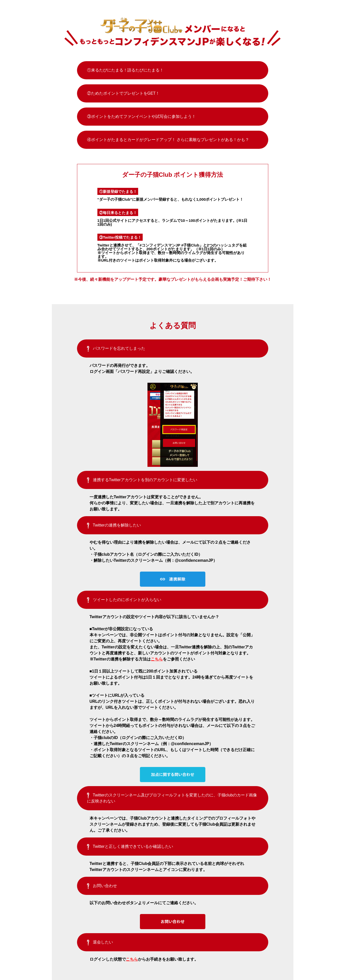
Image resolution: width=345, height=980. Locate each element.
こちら (157, 659)
